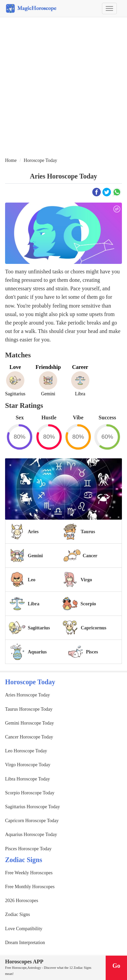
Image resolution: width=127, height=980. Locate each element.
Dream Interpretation (25, 943)
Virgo (86, 580)
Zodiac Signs (18, 914)
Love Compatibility (24, 929)
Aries (33, 532)
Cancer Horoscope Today (29, 737)
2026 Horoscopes (22, 901)
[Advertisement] (63, 88)
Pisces (92, 652)
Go (116, 966)
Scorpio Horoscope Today (30, 793)
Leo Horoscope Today (26, 751)
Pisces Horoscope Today (28, 849)
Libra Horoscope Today (28, 779)
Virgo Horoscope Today (28, 765)
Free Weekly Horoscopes (29, 873)
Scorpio (88, 604)
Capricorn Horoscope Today (32, 821)
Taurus (88, 532)
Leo (32, 580)
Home (11, 160)
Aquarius (37, 652)
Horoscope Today (40, 160)
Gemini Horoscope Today (29, 723)
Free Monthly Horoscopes (30, 887)
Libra (34, 604)
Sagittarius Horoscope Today (33, 807)
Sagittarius (39, 628)
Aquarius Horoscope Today (31, 835)
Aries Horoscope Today (28, 695)
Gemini (35, 556)
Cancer (90, 556)
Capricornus (93, 628)
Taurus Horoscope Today (29, 709)
